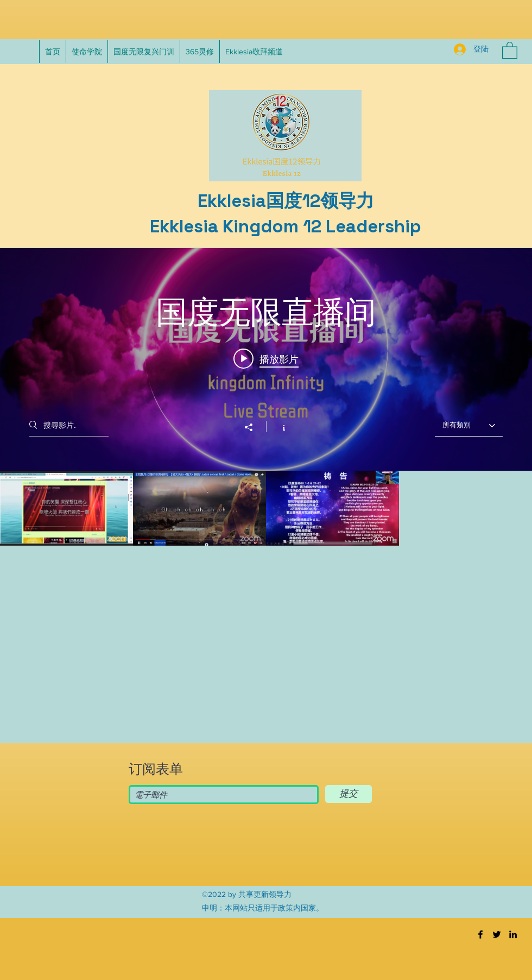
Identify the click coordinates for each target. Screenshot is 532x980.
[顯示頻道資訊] (278, 427)
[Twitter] (497, 934)
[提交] (349, 794)
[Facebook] (480, 934)
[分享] (254, 427)
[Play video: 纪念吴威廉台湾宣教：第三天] (266, 358)
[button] (510, 50)
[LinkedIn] (513, 934)
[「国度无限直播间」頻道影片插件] (266, 472)
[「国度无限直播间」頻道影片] (266, 583)
